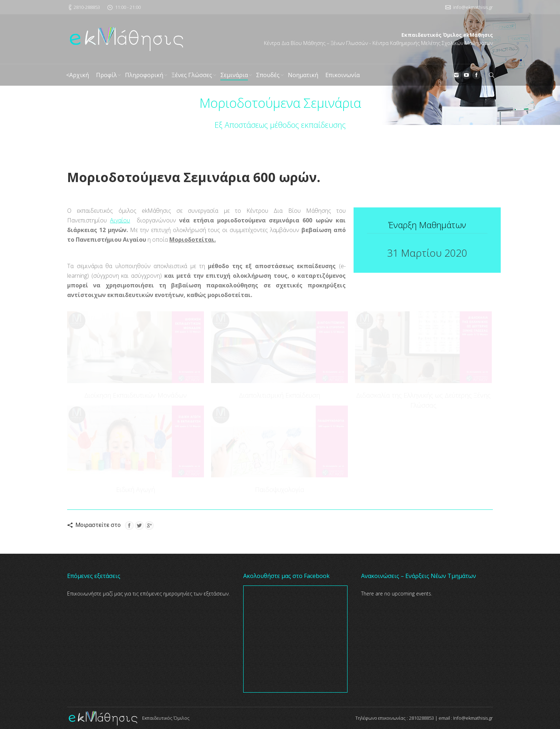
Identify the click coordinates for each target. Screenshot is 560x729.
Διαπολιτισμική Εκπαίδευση (279, 395)
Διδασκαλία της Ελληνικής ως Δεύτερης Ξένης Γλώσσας (423, 400)
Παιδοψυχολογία (280, 489)
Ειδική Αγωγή (136, 489)
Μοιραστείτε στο (98, 525)
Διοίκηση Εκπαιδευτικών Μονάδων (136, 395)
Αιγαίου (120, 220)
